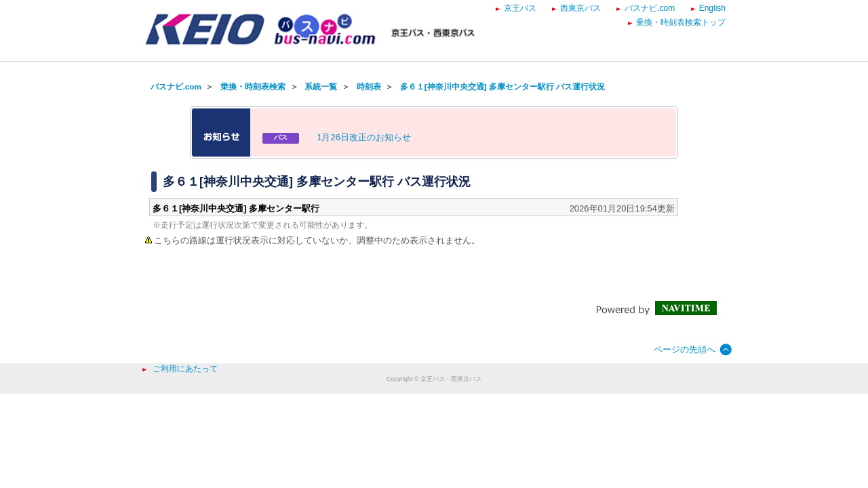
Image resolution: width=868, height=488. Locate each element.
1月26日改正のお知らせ (364, 137)
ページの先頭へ (685, 349)
